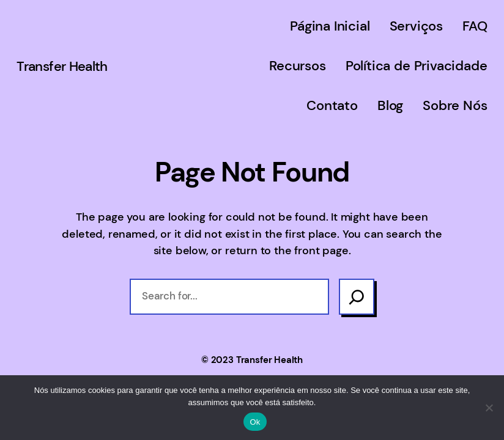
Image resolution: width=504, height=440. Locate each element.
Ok (255, 422)
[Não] (489, 408)
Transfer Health (62, 66)
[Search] (357, 297)
